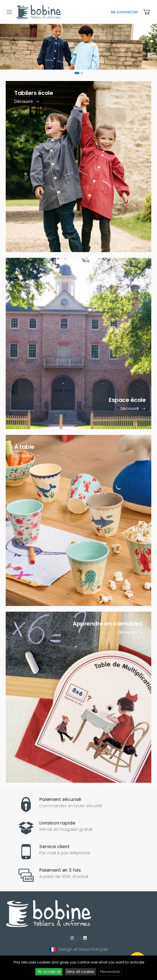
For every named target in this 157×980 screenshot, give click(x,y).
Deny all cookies (80, 972)
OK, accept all (49, 972)
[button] (77, 73)
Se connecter (124, 12)
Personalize (110, 972)
